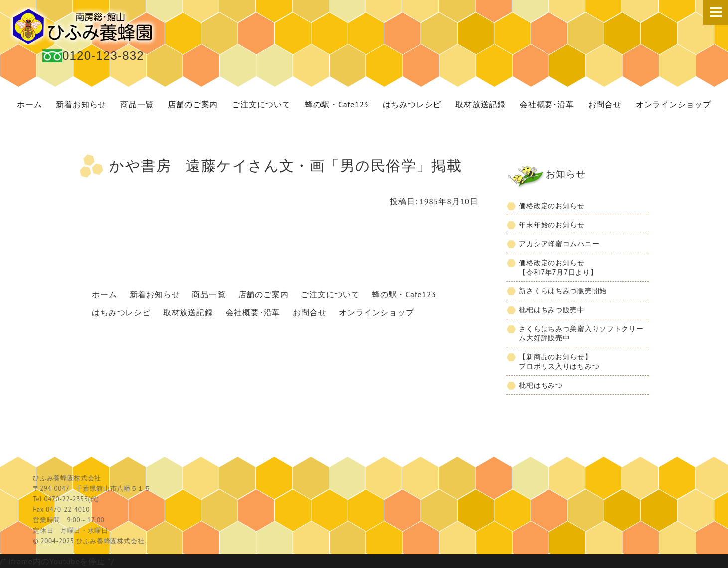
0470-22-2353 (66, 499)
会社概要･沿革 (547, 104)
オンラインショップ (673, 104)
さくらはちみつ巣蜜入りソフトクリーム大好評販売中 (581, 333)
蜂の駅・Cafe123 (337, 104)
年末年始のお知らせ (551, 224)
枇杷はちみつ (541, 385)
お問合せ (605, 104)
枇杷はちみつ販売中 (551, 310)
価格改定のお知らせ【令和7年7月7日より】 (558, 267)
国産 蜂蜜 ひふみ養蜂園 (85, 26)
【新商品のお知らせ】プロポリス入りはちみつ (559, 361)
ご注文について (261, 104)
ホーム (29, 104)
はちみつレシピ (412, 104)
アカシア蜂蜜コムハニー (559, 243)
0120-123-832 (103, 56)
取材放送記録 (480, 104)
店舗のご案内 (193, 104)
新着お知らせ (81, 104)
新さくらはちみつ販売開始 (563, 291)
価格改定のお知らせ (551, 206)
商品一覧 (137, 104)
